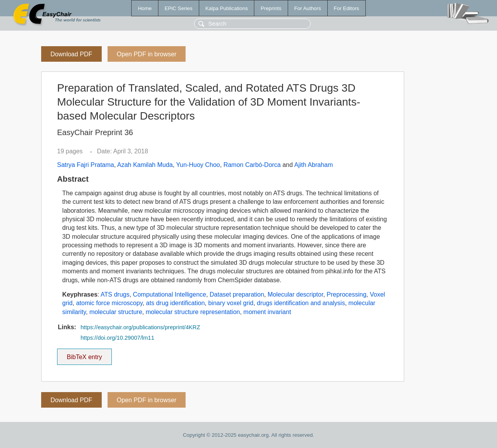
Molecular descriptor (295, 294)
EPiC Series (179, 8)
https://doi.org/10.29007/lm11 (117, 338)
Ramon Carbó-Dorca (252, 165)
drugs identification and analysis (301, 303)
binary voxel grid (231, 303)
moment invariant (267, 312)
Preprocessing (346, 294)
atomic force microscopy (109, 303)
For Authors (308, 8)
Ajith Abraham (314, 165)
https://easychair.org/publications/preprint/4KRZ (140, 327)
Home (145, 8)
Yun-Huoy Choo (198, 165)
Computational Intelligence (169, 294)
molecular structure (116, 312)
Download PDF (71, 54)
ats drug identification (175, 303)
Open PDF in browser (147, 54)
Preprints (271, 8)
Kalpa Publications (227, 8)
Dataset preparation (237, 294)
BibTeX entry (84, 354)
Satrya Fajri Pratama (86, 165)
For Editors (347, 8)
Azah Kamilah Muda (145, 165)
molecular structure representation (193, 312)
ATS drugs (115, 294)
